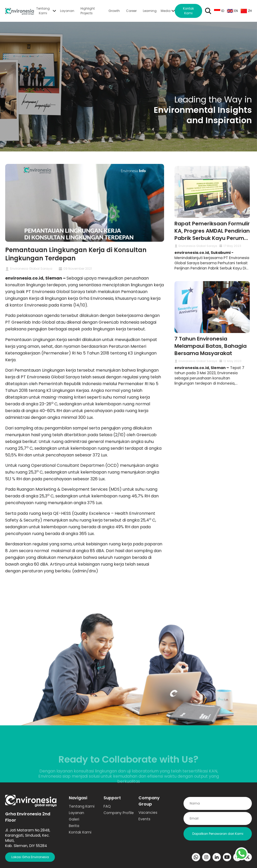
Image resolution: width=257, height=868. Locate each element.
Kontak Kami (188, 11)
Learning (150, 11)
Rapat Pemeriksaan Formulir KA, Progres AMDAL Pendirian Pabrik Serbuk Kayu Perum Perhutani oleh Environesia (212, 234)
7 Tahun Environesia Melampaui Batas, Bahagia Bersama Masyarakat (211, 346)
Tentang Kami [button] (43, 11)
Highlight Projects (88, 11)
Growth (114, 11)
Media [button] (166, 11)
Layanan (67, 11)
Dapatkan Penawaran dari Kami (218, 834)
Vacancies (148, 813)
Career (131, 11)
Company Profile (119, 813)
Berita (74, 826)
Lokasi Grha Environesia (30, 857)
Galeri (74, 819)
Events (144, 819)
